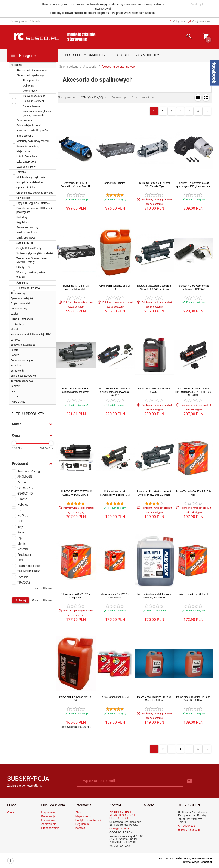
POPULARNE (18, 402)
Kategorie (23, 55)
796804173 (186, 826)
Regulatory (23, 222)
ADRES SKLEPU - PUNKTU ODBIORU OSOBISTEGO (122, 815)
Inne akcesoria (25, 136)
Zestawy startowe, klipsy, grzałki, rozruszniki (37, 113)
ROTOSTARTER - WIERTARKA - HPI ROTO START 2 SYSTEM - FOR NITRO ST (193, 392)
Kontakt (80, 828)
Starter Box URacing (115, 183)
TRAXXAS (24, 583)
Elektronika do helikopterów (32, 131)
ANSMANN (25, 477)
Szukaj (21, 600)
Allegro (80, 812)
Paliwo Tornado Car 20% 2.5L (193, 594)
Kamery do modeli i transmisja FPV (31, 335)
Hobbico (23, 505)
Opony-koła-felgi (26, 188)
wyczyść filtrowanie (44, 588)
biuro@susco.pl (119, 828)
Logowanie (48, 812)
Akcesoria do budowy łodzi (32, 70)
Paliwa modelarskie (34, 96)
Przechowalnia (50, 828)
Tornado (23, 577)
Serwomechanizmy (27, 227)
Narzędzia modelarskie (30, 182)
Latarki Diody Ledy (27, 157)
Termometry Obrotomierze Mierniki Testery (32, 260)
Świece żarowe (31, 106)
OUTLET (15, 397)
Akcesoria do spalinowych (31, 75)
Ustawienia (48, 820)
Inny (20, 527)
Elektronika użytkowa (29, 288)
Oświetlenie (23, 198)
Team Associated (29, 566)
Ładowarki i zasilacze (23, 345)
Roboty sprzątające (22, 360)
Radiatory (22, 217)
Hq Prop (23, 516)
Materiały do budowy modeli (33, 141)
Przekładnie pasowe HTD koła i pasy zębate (34, 210)
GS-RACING (25, 493)
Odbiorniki (29, 86)
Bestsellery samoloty (85, 55)
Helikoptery (17, 324)
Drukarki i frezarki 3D (23, 319)
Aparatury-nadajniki (22, 298)
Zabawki (16, 386)
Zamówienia (49, 824)
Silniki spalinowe (26, 238)
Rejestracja (48, 816)
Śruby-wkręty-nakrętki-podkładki (35, 253)
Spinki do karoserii (33, 101)
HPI (20, 510)
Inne (13, 391)
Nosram (23, 549)
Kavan (21, 532)
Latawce (16, 340)
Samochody (17, 371)
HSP (20, 521)
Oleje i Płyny (30, 91)
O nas (11, 812)
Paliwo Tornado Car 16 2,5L (115, 697)
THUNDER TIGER (29, 571)
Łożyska (21, 172)
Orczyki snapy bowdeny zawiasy (35, 193)
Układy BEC (23, 267)
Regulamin (82, 824)
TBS (20, 560)
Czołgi (14, 314)
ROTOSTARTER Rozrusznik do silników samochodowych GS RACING (115, 392)
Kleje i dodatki (24, 151)
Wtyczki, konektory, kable (31, 272)
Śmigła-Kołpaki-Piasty (29, 248)
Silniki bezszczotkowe (23, 376)
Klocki (14, 329)
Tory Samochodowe (22, 381)
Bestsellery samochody (138, 55)
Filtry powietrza (32, 81)
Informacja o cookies (170, 858)
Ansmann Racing (29, 471)
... (171, 55)
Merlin (21, 544)
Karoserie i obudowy (28, 146)
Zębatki (21, 278)
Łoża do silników (26, 167)
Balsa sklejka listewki (29, 125)
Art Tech (23, 482)
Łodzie (14, 350)
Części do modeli (20, 303)
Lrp (19, 538)
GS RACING (25, 488)
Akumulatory (18, 293)
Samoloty (16, 366)
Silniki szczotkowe (27, 233)
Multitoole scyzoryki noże (31, 177)
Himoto (22, 499)
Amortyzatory (24, 120)
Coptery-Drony (19, 309)
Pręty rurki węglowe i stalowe (33, 203)
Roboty (15, 355)
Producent (24, 555)
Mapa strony (83, 816)
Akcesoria (16, 65)
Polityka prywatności (88, 820)
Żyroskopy (22, 283)
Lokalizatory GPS (26, 162)
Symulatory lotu (25, 243)
